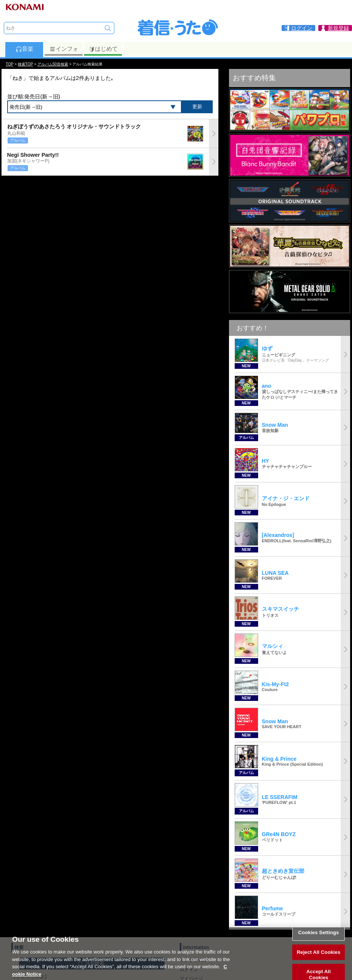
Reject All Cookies (319, 960)
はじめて (103, 49)
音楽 (24, 49)
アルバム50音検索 (53, 64)
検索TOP (25, 64)
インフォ (64, 49)
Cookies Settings (319, 941)
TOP (9, 64)
